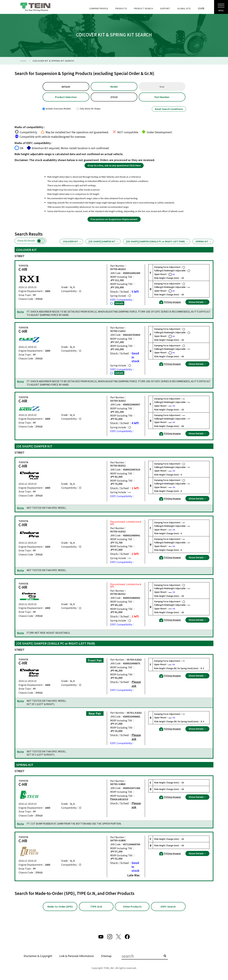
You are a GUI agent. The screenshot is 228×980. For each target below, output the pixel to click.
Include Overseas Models (57, 109)
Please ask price (119, 799)
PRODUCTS (121, 8)
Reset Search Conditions (169, 109)
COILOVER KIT (72, 242)
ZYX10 (114, 97)
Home (23, 61)
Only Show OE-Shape (89, 109)
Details (119, 303)
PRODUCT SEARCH (143, 8)
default (66, 86)
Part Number (162, 97)
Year (162, 86)
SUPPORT (165, 8)
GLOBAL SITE (184, 8)
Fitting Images (170, 302)
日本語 (201, 8)
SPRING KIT (204, 242)
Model (114, 86)
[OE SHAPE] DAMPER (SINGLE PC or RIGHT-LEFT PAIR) (157, 242)
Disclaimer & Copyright (38, 956)
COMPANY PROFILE (99, 8)
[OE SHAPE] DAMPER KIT (104, 242)
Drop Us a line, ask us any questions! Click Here (114, 166)
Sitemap (106, 956)
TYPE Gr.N (96, 907)
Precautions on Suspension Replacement (114, 219)
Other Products (132, 907)
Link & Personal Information (77, 956)
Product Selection (66, 97)
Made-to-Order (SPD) (60, 907)
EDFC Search (168, 907)
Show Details (197, 302)
